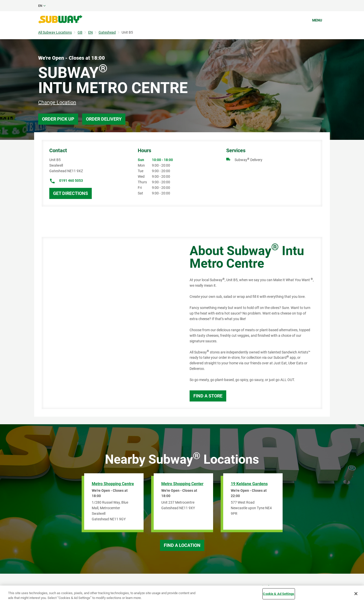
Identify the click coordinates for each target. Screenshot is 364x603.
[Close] (356, 594)
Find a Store (208, 396)
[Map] (110, 323)
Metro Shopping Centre (113, 484)
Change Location (57, 102)
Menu (317, 20)
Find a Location (182, 545)
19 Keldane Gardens (249, 484)
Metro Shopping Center (182, 484)
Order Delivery (104, 119)
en (40, 6)
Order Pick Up (58, 119)
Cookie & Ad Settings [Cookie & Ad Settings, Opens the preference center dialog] (279, 594)
